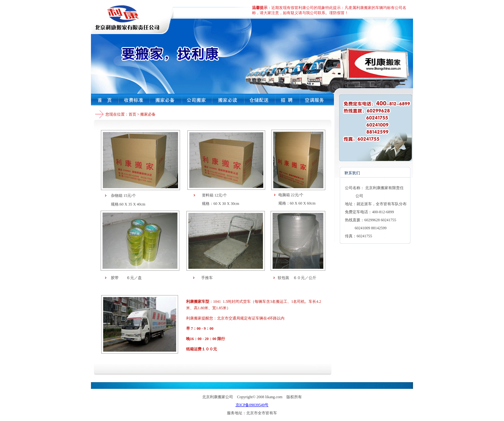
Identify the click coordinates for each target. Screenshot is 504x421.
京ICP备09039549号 (252, 405)
